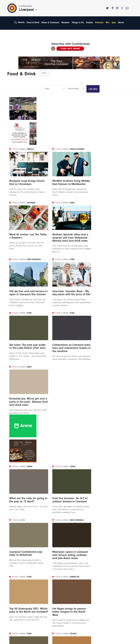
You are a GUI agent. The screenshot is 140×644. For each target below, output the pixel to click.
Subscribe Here (80, 580)
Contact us (78, 572)
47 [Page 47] (116, 534)
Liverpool (14, 580)
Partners (99, 22)
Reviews (65, 22)
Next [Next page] (124, 533)
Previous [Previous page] (16, 533)
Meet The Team (81, 592)
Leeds (13, 576)
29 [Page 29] (33, 534)
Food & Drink (33, 22)
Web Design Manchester (20, 641)
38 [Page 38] (77, 534)
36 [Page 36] (63, 534)
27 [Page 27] (25, 534)
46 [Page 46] (112, 534)
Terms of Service (81, 588)
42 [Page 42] (94, 534)
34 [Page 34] (55, 534)
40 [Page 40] (85, 534)
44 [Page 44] (103, 534)
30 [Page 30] (38, 534)
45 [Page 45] (108, 534)
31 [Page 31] (42, 534)
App (114, 22)
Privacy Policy (79, 584)
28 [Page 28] (29, 534)
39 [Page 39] (81, 534)
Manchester (16, 572)
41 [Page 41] (90, 534)
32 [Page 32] (46, 534)
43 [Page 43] (98, 534)
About (121, 22)
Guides (89, 22)
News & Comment (50, 22)
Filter (44, 73)
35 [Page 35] (59, 534)
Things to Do (78, 22)
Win (108, 22)
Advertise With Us (82, 576)
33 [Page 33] (50, 534)
